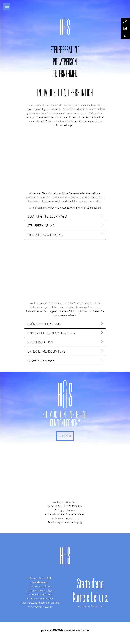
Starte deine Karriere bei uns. (90, 590)
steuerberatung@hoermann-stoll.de (40, 603)
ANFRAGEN (65, 436)
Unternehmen (65, 74)
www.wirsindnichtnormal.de (77, 630)
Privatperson (65, 62)
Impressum (83, 606)
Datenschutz (97, 606)
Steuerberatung (65, 50)
